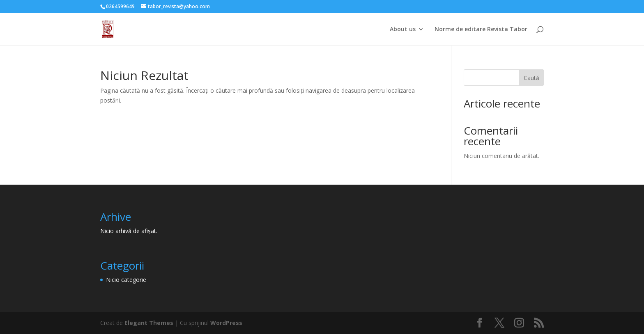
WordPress (226, 323)
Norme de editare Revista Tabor (481, 30)
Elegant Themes (149, 323)
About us (403, 30)
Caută (531, 78)
